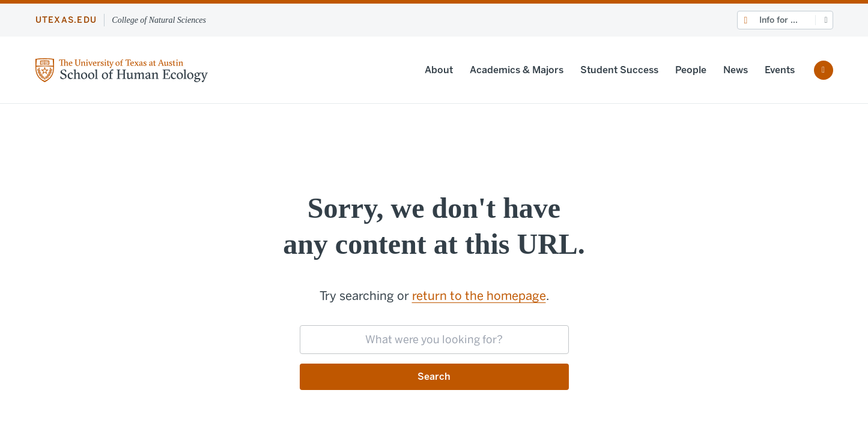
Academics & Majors (517, 70)
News (736, 70)
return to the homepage (479, 296)
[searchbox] (434, 340)
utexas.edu (66, 20)
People (691, 70)
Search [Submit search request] (434, 376)
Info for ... (778, 20)
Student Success (619, 70)
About (439, 70)
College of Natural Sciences (159, 20)
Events (780, 70)
